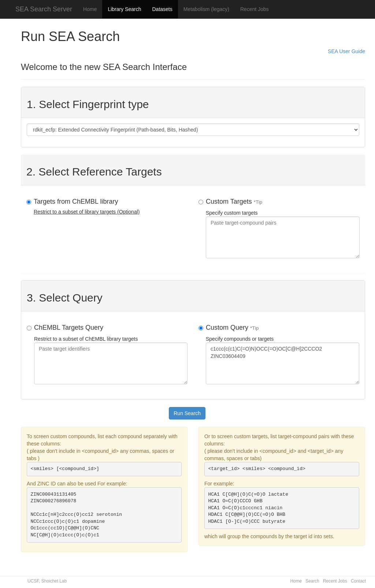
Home (90, 9)
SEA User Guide (346, 51)
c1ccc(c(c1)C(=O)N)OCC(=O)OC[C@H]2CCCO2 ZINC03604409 (283, 363)
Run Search (187, 413)
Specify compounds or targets (283, 354)
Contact (358, 581)
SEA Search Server (44, 9)
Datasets (162, 9)
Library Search (124, 9)
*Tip (258, 202)
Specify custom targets (283, 228)
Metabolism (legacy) (206, 9)
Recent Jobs (255, 9)
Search (312, 581)
